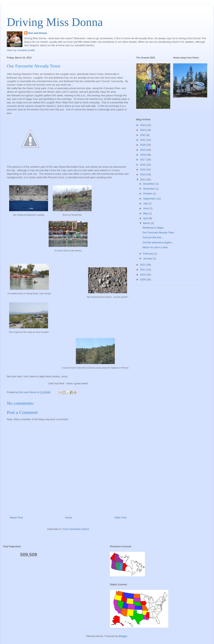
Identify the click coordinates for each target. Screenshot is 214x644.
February (149, 254)
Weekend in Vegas (153, 228)
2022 (143, 135)
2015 (143, 170)
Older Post (121, 518)
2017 (143, 160)
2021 (143, 140)
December (149, 184)
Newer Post (16, 518)
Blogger (123, 636)
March (147, 223)
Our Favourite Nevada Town (158, 233)
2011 (143, 270)
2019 (143, 150)
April (146, 218)
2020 (143, 145)
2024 (143, 125)
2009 (143, 279)
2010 (143, 275)
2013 (143, 179)
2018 (143, 155)
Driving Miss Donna (55, 22)
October (148, 194)
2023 (143, 130)
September (150, 199)
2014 (143, 174)
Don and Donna (38, 33)
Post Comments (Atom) (76, 529)
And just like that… (153, 237)
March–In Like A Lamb (155, 247)
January (148, 258)
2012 (143, 265)
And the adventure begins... (158, 242)
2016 (143, 165)
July (146, 203)
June (146, 208)
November (149, 189)
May (146, 213)
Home (69, 518)
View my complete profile (21, 50)
